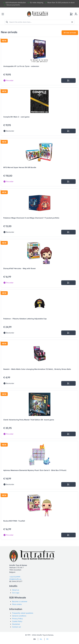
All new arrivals (70, 33)
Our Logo (16, 593)
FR (47, 639)
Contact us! (16, 627)
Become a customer (20, 601)
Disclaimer (16, 624)
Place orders (17, 604)
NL (41, 639)
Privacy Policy (17, 619)
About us (16, 590)
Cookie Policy (17, 621)
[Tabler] (38, 14)
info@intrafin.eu (15, 579)
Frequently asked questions (23, 613)
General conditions (19, 616)
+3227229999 (15, 577)
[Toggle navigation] (3, 14)
